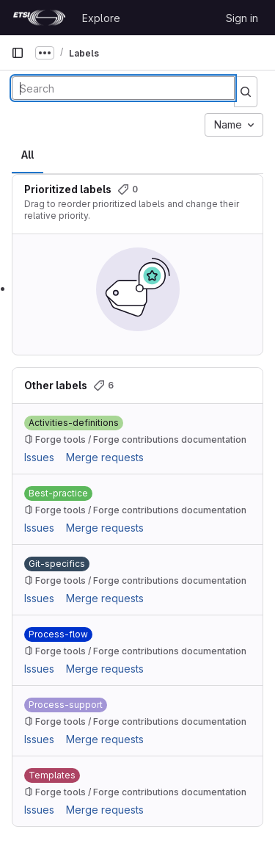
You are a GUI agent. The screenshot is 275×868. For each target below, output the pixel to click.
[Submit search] (246, 92)
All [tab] (27, 155)
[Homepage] (39, 18)
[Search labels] (123, 88)
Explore (101, 18)
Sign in (242, 18)
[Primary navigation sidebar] (18, 53)
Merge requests (105, 457)
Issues (39, 457)
